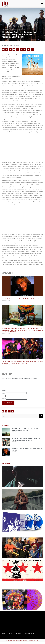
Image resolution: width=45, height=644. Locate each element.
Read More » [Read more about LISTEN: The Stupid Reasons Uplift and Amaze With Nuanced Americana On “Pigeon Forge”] (14, 444)
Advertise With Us (29, 635)
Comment (4, 392)
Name (4, 395)
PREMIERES (23, 29)
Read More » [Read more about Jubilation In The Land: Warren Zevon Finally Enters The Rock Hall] (14, 454)
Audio (14, 29)
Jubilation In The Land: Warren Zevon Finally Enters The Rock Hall (20, 299)
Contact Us (18, 635)
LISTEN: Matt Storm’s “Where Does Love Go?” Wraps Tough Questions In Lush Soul (26, 431)
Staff (11, 635)
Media (18, 29)
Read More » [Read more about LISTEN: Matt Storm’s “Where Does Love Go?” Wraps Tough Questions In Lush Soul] (14, 434)
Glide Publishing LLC (23, 642)
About (4, 635)
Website (4, 401)
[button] (3, 50)
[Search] (41, 418)
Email (3, 398)
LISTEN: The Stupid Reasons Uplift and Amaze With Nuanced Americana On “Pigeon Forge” (26, 441)
